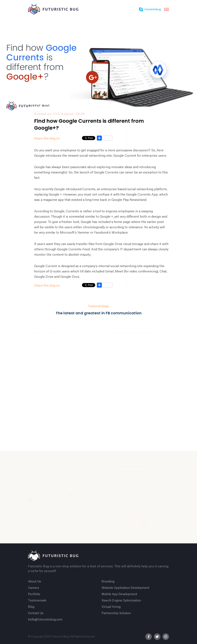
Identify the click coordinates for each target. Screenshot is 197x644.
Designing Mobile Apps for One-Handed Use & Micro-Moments (130, 331)
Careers (34, 588)
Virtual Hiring (111, 607)
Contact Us (36, 613)
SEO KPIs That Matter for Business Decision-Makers (57, 331)
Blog (31, 607)
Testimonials (37, 601)
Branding (108, 582)
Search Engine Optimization (121, 601)
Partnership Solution (116, 613)
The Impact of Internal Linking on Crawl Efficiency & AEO (61, 393)
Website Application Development (125, 588)
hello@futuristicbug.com (45, 620)
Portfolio (34, 594)
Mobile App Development (119, 594)
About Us (35, 582)
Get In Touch (131, 525)
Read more (42, 368)
